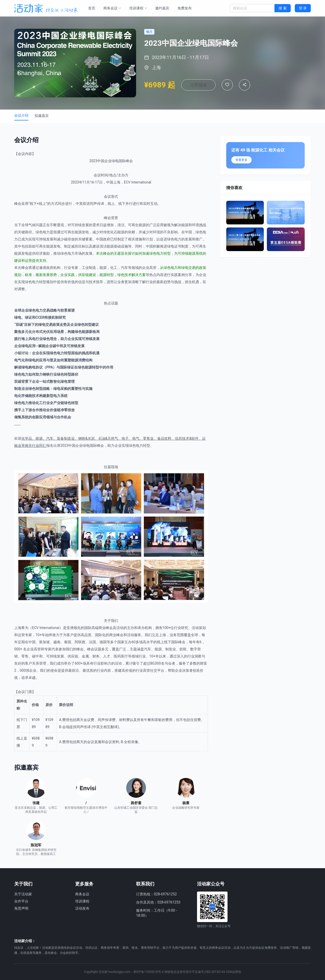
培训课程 (138, 8)
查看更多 (241, 160)
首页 (92, 8)
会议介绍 (21, 115)
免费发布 (185, 8)
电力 (46, 232)
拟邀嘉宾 (42, 116)
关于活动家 (23, 894)
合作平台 (21, 901)
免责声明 (21, 908)
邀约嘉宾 (162, 8)
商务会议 (112, 8)
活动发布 (82, 908)
